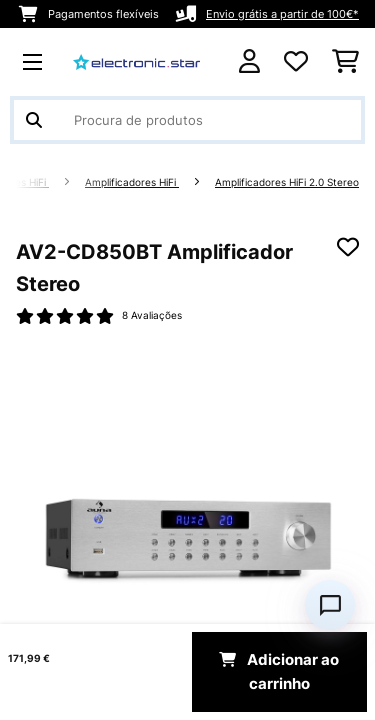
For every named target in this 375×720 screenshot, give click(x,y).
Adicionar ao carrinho (279, 672)
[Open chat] (330, 605)
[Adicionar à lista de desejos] (348, 247)
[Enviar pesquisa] (34, 120)
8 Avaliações (152, 315)
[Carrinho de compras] (345, 62)
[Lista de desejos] (296, 62)
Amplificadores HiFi (132, 182)
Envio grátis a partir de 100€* (282, 14)
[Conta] (249, 61)
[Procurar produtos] (187, 120)
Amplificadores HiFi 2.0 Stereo (287, 182)
